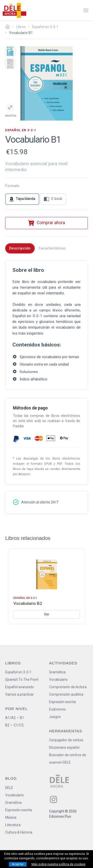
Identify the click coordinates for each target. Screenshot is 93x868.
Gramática (57, 672)
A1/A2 (10, 718)
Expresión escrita (62, 702)
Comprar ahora (46, 223)
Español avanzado (20, 687)
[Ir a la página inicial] (9, 27)
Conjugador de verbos (66, 740)
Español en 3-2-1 (18, 672)
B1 (22, 718)
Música (11, 817)
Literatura (13, 825)
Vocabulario (58, 680)
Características (52, 248)
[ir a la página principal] (14, 10)
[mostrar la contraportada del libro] (10, 64)
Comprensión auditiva (66, 694)
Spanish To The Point (22, 680)
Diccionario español (64, 747)
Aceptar (18, 864)
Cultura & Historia (19, 832)
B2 (7, 725)
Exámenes (57, 709)
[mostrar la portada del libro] (10, 51)
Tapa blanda (22, 199)
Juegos (55, 717)
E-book (53, 199)
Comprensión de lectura (68, 687)
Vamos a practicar (19, 694)
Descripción (20, 248)
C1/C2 (19, 725)
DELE (9, 788)
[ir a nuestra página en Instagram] (53, 799)
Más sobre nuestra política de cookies (59, 864)
